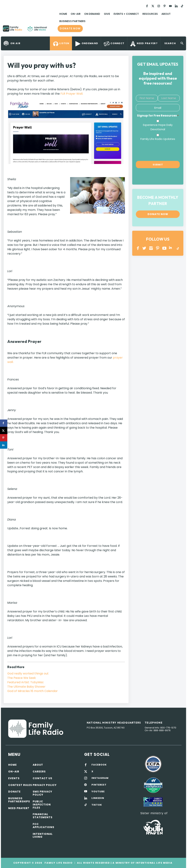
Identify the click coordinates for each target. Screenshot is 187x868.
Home (63, 14)
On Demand (92, 14)
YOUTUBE (164, 248)
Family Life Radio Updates (158, 139)
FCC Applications (43, 826)
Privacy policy (45, 785)
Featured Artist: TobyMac (26, 682)
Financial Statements (43, 816)
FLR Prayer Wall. (72, 94)
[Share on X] (4, 430)
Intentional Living (43, 835)
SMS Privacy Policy (42, 793)
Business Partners (72, 21)
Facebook (138, 248)
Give (107, 14)
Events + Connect (126, 14)
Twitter (145, 248)
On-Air (76, 14)
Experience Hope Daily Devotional (158, 127)
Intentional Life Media (154, 863)
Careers (39, 772)
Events (14, 778)
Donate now (70, 29)
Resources (150, 14)
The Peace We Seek (22, 678)
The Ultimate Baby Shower (26, 687)
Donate (14, 792)
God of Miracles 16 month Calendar (33, 691)
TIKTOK (97, 805)
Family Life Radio (52, 30)
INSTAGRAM (151, 248)
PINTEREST (158, 248)
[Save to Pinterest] (4, 438)
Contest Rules (20, 785)
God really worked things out (28, 673)
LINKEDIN (171, 248)
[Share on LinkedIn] (4, 445)
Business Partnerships (19, 800)
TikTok (178, 248)
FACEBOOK (99, 765)
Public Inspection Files (42, 805)
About (166, 14)
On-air (14, 772)
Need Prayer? (19, 808)
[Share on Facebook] (4, 423)
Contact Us (42, 778)
